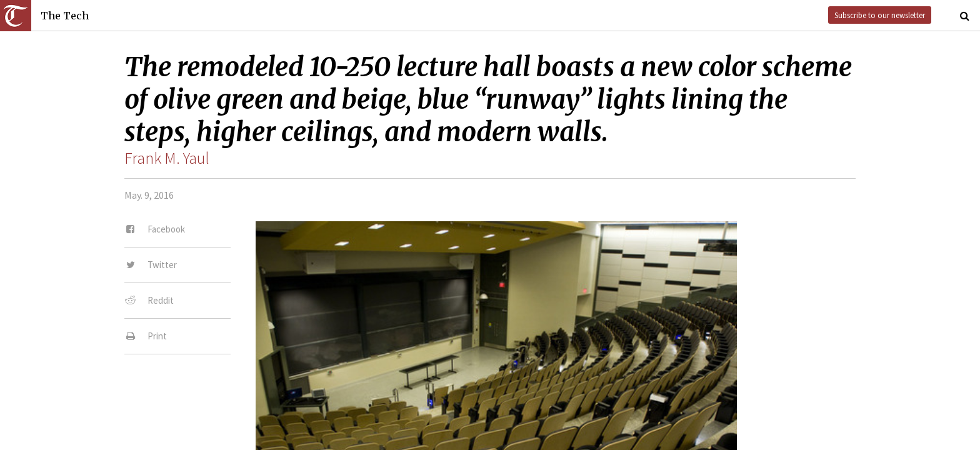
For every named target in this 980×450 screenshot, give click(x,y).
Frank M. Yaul (167, 158)
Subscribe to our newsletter (880, 15)
